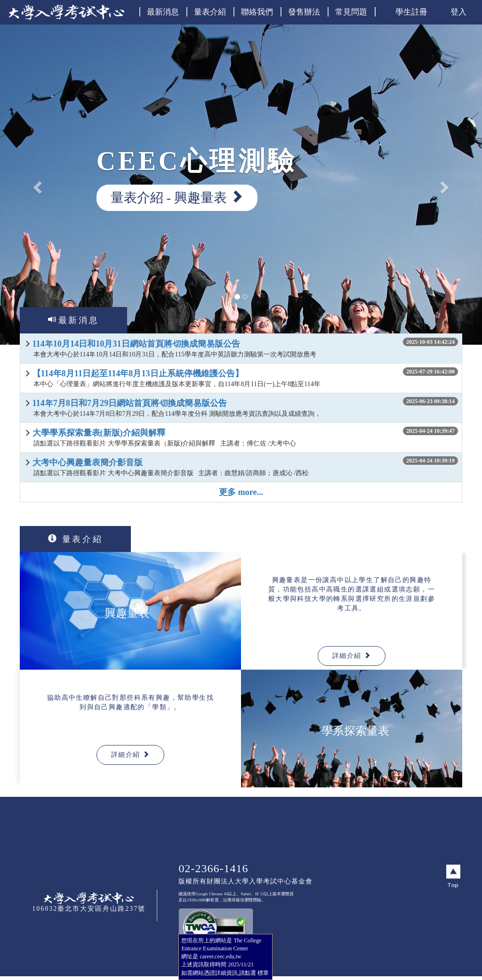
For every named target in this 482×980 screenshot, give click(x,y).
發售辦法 (304, 12)
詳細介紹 (352, 656)
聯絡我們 (257, 12)
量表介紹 (210, 12)
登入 (458, 12)
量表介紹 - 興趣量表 (177, 197)
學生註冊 (411, 12)
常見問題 (351, 12)
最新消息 (163, 12)
